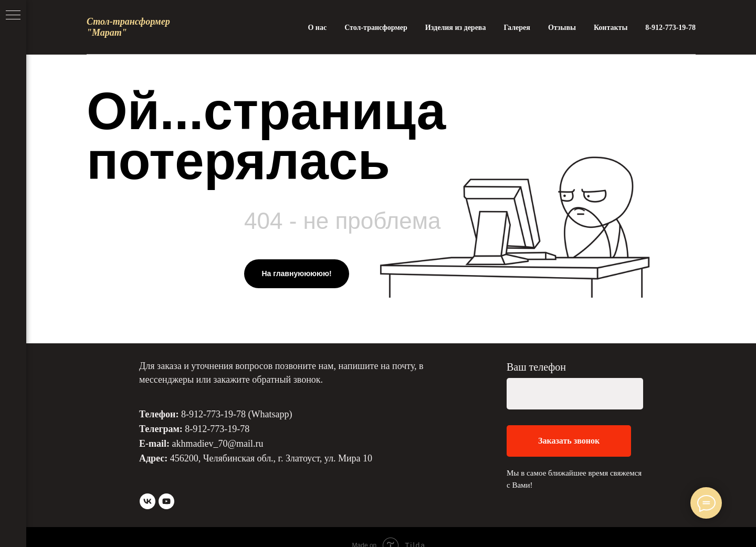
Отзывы (562, 28)
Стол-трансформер (376, 28)
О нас (317, 28)
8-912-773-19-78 (670, 28)
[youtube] (166, 501)
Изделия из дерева (456, 28)
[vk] (148, 501)
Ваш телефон (536, 367)
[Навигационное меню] (13, 16)
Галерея (517, 28)
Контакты (611, 28)
